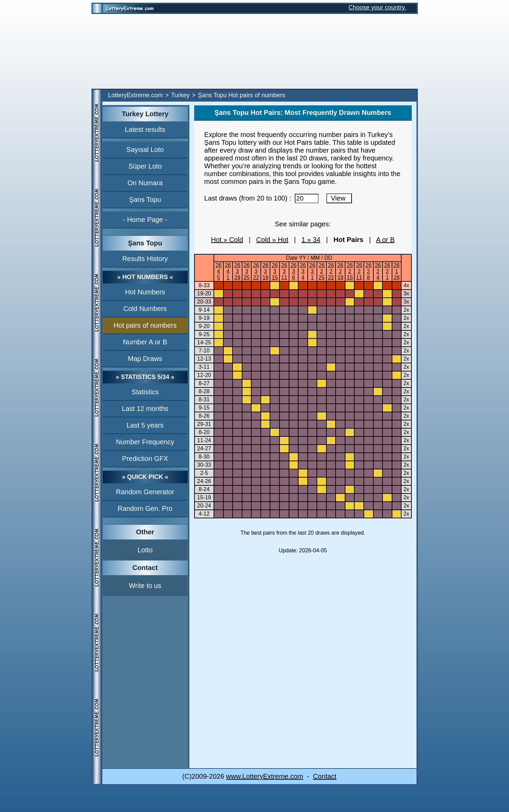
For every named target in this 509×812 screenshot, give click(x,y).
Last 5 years (145, 425)
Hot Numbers (145, 292)
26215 (350, 271)
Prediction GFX (145, 459)
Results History (145, 259)
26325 (247, 271)
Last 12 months (145, 409)
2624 (378, 271)
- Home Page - (145, 220)
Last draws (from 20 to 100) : (262, 198)
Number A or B (145, 342)
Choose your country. (377, 7)
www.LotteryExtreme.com (265, 776)
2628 (369, 271)
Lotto (145, 550)
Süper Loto (145, 166)
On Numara (145, 183)
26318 (266, 271)
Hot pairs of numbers (145, 325)
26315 (275, 271)
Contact (325, 776)
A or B (385, 240)
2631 (312, 271)
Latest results (145, 129)
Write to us (145, 586)
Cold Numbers (145, 309)
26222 (331, 271)
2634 (303, 271)
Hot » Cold (227, 240)
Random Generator (145, 492)
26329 (237, 271)
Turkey (180, 95)
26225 (322, 271)
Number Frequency (145, 442)
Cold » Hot (273, 240)
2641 (228, 271)
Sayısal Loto (145, 150)
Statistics (145, 392)
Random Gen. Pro (145, 508)
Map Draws (145, 359)
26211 (359, 271)
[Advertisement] (255, 51)
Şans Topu (145, 200)
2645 (219, 271)
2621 (387, 271)
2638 (293, 271)
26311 (284, 271)
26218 (340, 271)
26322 (256, 271)
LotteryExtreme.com (135, 95)
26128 (397, 271)
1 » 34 (311, 240)
